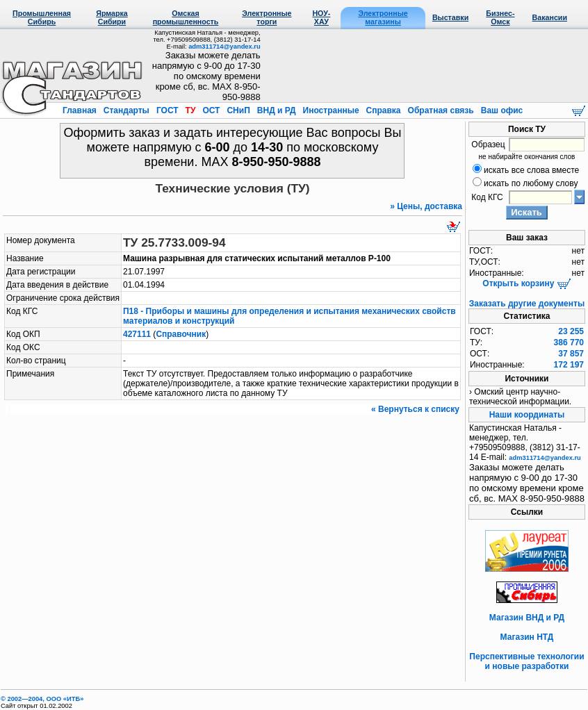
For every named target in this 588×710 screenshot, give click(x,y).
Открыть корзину (526, 283)
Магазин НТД (527, 637)
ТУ (190, 110)
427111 (137, 334)
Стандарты (126, 110)
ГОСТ (168, 110)
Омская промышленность (186, 17)
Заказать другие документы (527, 304)
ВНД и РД (276, 110)
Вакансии (550, 17)
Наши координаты (527, 415)
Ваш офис (500, 110)
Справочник (181, 334)
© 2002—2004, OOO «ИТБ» (42, 699)
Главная (81, 110)
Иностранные (331, 110)
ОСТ (211, 110)
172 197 (569, 365)
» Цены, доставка (426, 206)
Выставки (450, 17)
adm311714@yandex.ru (224, 47)
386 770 (569, 342)
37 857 (571, 354)
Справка (383, 110)
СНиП (238, 110)
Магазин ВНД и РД (527, 618)
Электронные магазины (383, 17)
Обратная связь (441, 110)
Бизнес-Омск (500, 17)
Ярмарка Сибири (112, 17)
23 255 (571, 331)
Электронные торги (267, 17)
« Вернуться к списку (415, 409)
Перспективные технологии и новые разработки (526, 661)
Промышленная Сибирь (42, 17)
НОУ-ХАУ (321, 17)
